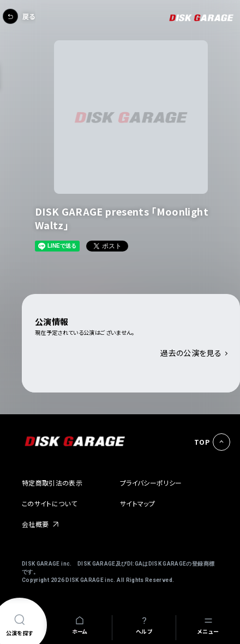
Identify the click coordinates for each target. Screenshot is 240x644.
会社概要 (35, 524)
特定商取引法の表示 (52, 483)
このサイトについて (49, 503)
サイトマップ (137, 503)
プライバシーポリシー (151, 483)
